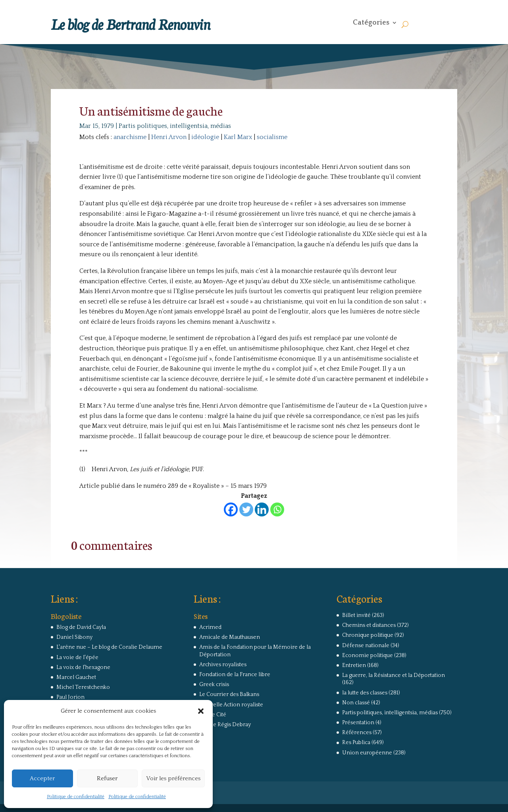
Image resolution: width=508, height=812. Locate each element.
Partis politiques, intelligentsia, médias (175, 126)
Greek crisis (214, 684)
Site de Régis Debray (225, 725)
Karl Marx (238, 137)
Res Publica (356, 742)
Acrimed (210, 627)
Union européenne (367, 753)
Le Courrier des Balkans (229, 694)
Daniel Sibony (74, 637)
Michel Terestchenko (83, 687)
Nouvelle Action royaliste (231, 705)
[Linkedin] (262, 509)
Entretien (354, 665)
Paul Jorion (70, 697)
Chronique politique (368, 635)
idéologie (205, 137)
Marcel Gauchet (76, 677)
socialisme (272, 137)
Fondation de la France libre (235, 675)
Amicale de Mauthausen (230, 637)
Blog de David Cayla (81, 627)
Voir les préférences (173, 778)
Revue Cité (213, 715)
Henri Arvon (169, 137)
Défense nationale (366, 646)
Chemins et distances (369, 625)
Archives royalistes (223, 665)
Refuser (107, 778)
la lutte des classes (365, 693)
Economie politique (368, 655)
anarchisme (130, 137)
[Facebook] (231, 509)
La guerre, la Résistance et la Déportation (394, 675)
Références (357, 733)
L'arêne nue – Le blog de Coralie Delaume (109, 647)
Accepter (42, 778)
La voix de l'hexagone (83, 667)
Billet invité (356, 615)
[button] (201, 711)
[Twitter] (246, 509)
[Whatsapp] (277, 509)
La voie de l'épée (77, 657)
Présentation (358, 723)
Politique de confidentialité (76, 797)
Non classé (356, 703)
